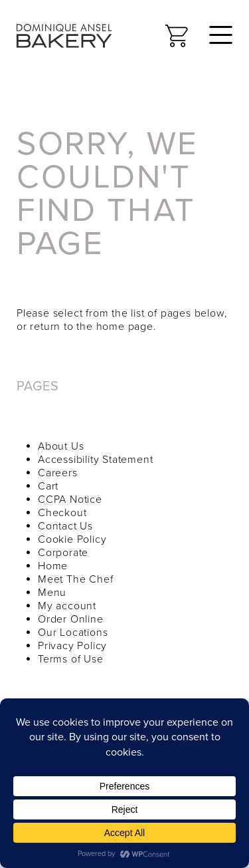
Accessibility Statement (95, 460)
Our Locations (73, 633)
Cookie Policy (72, 539)
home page (125, 327)
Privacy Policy (72, 646)
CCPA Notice (70, 500)
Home (53, 566)
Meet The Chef (75, 579)
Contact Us (65, 526)
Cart (48, 486)
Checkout (62, 513)
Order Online (71, 619)
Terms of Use (71, 659)
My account (67, 606)
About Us (61, 446)
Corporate (63, 553)
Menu (52, 593)
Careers (58, 473)
